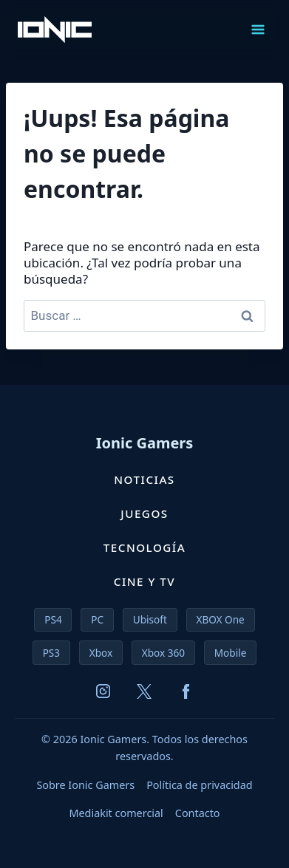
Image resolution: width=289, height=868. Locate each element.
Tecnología (144, 547)
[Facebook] (186, 691)
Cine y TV (144, 581)
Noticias (144, 479)
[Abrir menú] (258, 29)
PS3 (51, 653)
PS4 (53, 619)
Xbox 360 (163, 653)
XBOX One (220, 619)
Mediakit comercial (116, 813)
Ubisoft (150, 619)
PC (97, 619)
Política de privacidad (199, 785)
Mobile (231, 653)
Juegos (144, 513)
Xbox (101, 653)
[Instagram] (103, 691)
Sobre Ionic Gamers (85, 785)
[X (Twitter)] (144, 691)
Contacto (198, 813)
